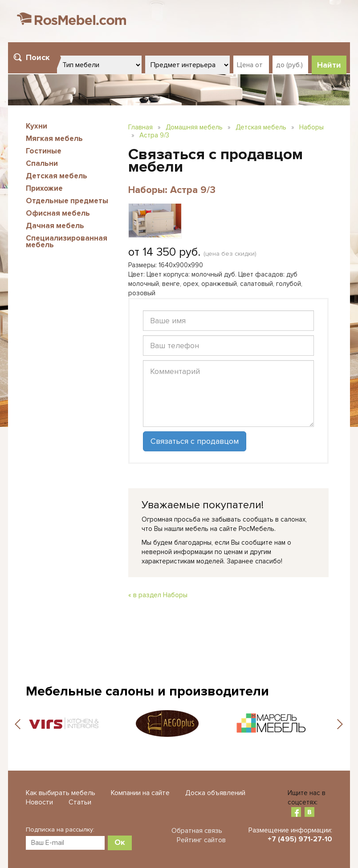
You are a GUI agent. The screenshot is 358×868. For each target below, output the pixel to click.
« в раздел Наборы (158, 595)
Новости (39, 802)
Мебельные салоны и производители (147, 691)
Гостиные (44, 151)
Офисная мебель (58, 213)
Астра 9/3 (154, 135)
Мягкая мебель (54, 139)
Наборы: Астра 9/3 (172, 190)
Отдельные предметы (67, 201)
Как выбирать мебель (61, 793)
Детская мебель (57, 176)
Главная (140, 127)
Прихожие (44, 188)
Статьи (80, 802)
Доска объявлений (215, 793)
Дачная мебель (55, 226)
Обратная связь (197, 831)
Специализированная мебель (67, 241)
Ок (120, 842)
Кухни (37, 126)
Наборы (311, 127)
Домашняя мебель (194, 127)
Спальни (42, 163)
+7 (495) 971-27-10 (300, 839)
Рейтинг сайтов (201, 840)
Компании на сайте (140, 793)
